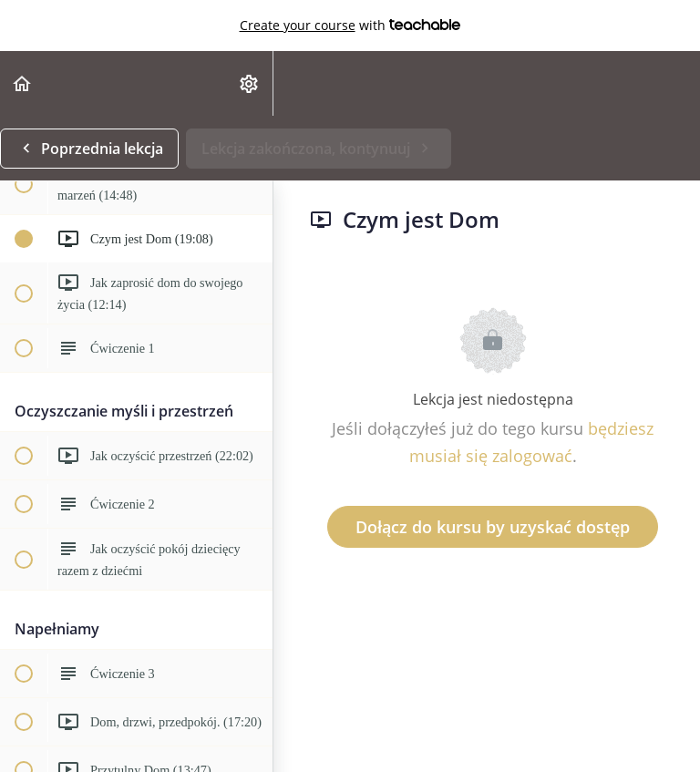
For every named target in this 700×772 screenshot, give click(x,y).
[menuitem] (250, 83)
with (350, 26)
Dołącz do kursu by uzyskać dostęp (493, 527)
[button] (23, 83)
